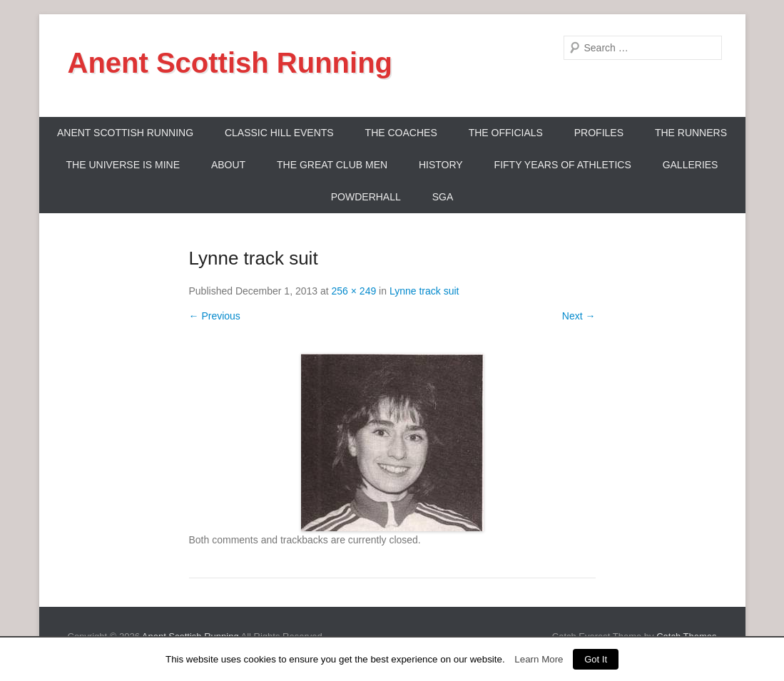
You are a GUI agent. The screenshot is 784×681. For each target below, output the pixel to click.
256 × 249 (354, 291)
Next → (579, 316)
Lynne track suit (424, 291)
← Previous (215, 316)
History (441, 165)
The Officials (506, 133)
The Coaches (401, 133)
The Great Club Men (332, 165)
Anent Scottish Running (230, 63)
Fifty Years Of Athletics (563, 165)
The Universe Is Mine (123, 165)
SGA (443, 197)
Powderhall (366, 197)
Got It (596, 659)
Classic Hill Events (279, 133)
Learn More (539, 659)
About (228, 165)
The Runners (691, 133)
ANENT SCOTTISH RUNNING (125, 133)
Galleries (691, 165)
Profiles (599, 133)
